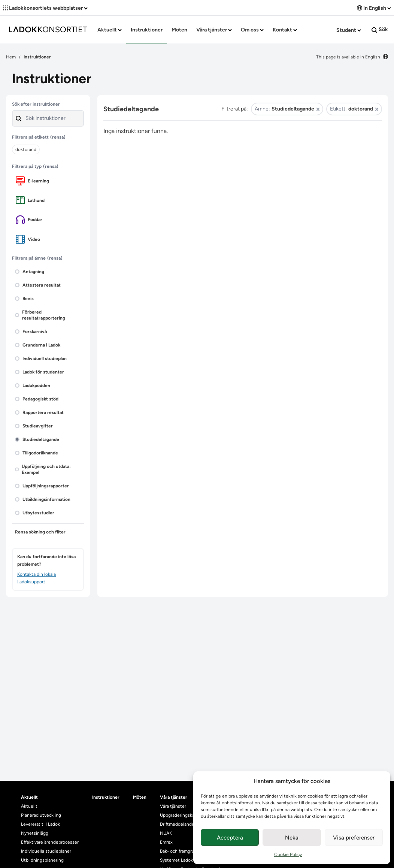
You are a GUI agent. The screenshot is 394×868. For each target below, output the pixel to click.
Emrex (166, 842)
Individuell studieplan (41, 359)
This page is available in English (352, 57)
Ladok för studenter (40, 372)
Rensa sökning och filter (40, 532)
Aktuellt (110, 30)
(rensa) (58, 137)
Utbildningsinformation (43, 499)
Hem (11, 57)
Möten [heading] (140, 797)
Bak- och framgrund (180, 851)
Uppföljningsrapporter (42, 486)
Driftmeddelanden (178, 824)
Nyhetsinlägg (35, 833)
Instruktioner (147, 30)
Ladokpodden (33, 385)
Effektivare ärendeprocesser (50, 842)
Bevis (24, 299)
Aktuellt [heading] (29, 797)
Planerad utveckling (41, 815)
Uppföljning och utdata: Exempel (43, 469)
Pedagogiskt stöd (37, 399)
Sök (380, 30)
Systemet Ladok (176, 860)
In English (374, 8)
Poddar (29, 220)
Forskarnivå (31, 332)
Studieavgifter (34, 426)
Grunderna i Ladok (38, 345)
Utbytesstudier (35, 513)
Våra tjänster (214, 30)
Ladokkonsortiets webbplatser (45, 8)
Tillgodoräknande (37, 453)
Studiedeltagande (37, 439)
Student (349, 30)
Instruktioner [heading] (106, 797)
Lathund (30, 200)
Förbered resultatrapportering (40, 315)
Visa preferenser (354, 838)
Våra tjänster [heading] (174, 797)
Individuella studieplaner (47, 851)
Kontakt (285, 30)
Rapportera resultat (39, 412)
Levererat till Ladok (40, 824)
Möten (179, 30)
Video (28, 239)
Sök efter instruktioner (36, 104)
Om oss (252, 30)
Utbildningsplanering (42, 860)
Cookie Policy (288, 855)
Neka (292, 838)
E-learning (32, 181)
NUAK (166, 833)
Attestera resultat (38, 285)
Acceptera (230, 838)
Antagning (30, 272)
